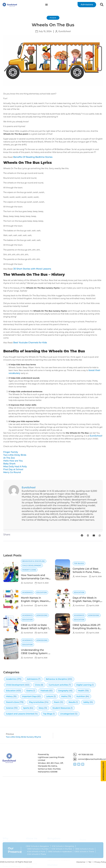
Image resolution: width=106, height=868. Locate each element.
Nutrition (81, 696)
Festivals (45, 691)
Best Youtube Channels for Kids (30, 343)
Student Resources (61, 708)
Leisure (50, 696)
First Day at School (13, 469)
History (9, 696)
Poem (53, 18)
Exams (30, 691)
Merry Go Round (12, 472)
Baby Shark (9, 464)
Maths (64, 696)
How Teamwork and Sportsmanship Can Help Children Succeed (36, 578)
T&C (90, 862)
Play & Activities (36, 702)
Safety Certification (11, 859)
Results (72, 702)
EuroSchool (96, 436)
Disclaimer (81, 862)
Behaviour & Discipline (34, 561)
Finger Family (11, 452)
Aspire (5, 846)
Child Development (32, 565)
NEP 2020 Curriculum (12, 836)
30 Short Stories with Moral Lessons (32, 269)
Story (41, 708)
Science (10, 708)
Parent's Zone (29, 570)
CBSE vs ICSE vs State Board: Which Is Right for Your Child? (36, 628)
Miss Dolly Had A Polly (15, 467)
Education (42, 592)
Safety (86, 702)
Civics (38, 685)
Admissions (42, 615)
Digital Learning (84, 685)
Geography (63, 691)
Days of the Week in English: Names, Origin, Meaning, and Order (87, 601)
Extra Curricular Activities (9, 851)
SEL (4, 839)
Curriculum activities (58, 685)
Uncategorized (67, 714)
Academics (28, 592)
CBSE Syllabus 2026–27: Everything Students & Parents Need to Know (87, 628)
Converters (7, 866)
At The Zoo (9, 458)
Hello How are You (13, 461)
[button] (82, 535)
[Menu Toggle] (46, 5)
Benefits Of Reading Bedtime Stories (33, 157)
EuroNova (7, 832)
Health (81, 691)
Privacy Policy (100, 862)
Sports (26, 708)
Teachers (6, 825)
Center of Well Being (11, 842)
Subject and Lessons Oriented (20, 714)
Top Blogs (79, 563)
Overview (7, 822)
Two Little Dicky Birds (15, 455)
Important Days (29, 696)
